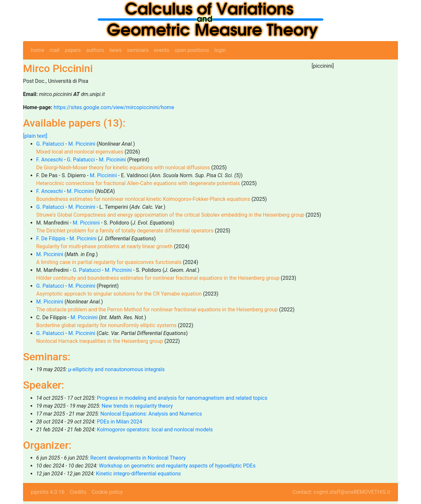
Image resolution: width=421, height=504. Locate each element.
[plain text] (35, 136)
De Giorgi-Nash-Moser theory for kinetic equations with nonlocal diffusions (123, 168)
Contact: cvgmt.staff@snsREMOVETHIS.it (341, 492)
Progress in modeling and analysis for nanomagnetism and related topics (182, 398)
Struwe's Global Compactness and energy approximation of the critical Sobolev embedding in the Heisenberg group (170, 215)
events (162, 50)
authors (95, 50)
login (220, 50)
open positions (192, 50)
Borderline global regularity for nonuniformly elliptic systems (106, 325)
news (115, 50)
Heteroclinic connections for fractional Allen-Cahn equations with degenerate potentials (138, 183)
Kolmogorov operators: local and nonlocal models (155, 430)
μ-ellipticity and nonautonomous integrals (116, 369)
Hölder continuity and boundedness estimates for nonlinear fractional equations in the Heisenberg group (158, 278)
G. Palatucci (50, 144)
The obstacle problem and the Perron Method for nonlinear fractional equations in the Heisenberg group (157, 310)
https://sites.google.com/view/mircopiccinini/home (114, 107)
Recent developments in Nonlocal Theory (138, 458)
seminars (138, 50)
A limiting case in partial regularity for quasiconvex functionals (109, 262)
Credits (78, 492)
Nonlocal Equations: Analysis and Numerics (151, 414)
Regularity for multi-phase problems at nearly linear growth (104, 246)
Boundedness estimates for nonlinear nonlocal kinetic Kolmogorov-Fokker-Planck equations (143, 199)
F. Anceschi (50, 160)
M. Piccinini (82, 144)
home (37, 50)
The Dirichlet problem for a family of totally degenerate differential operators (125, 231)
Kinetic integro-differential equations (138, 474)
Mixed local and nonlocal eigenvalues (80, 152)
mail (54, 50)
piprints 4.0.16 (48, 492)
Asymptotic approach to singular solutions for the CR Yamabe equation (119, 294)
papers (73, 50)
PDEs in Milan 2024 (119, 422)
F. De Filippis (51, 239)
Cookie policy (107, 492)
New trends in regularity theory (137, 406)
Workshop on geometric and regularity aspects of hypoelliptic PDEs (177, 466)
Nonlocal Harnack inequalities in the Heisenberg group (100, 341)
